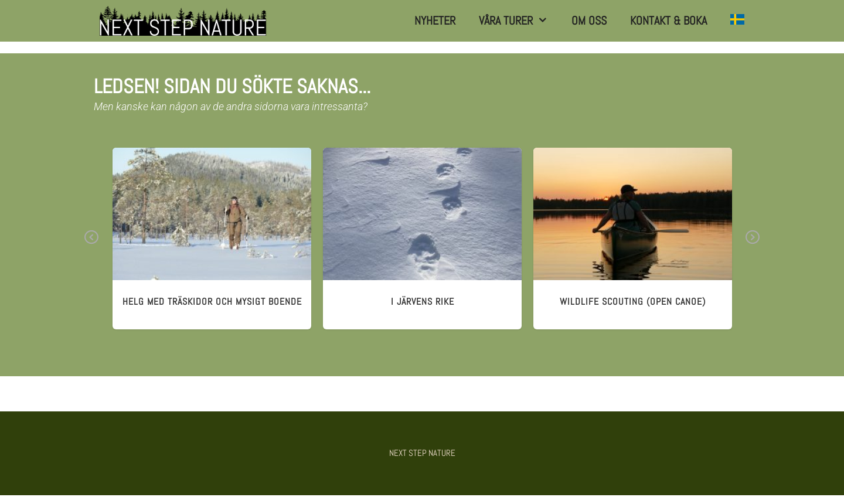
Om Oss (589, 21)
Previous (92, 246)
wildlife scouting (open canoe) (633, 302)
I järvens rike (423, 302)
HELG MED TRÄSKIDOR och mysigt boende (212, 302)
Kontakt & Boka (668, 21)
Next (753, 246)
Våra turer (519, 21)
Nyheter (435, 21)
